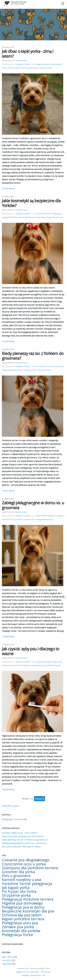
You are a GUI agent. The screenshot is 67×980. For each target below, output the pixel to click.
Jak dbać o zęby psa (54, 665)
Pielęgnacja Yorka (17, 935)
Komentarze (36, 975)
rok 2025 (6, 960)
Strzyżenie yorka (29, 519)
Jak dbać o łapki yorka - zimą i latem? (28, 54)
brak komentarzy (21, 61)
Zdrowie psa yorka (46, 68)
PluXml (25, 972)
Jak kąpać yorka (16, 888)
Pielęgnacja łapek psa (43, 64)
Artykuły (25, 975)
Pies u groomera (17, 519)
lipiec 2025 (7, 957)
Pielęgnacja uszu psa (20, 923)
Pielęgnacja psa (57, 214)
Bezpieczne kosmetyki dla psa (36, 217)
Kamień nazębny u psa (39, 665)
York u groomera (42, 366)
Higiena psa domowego (22, 903)
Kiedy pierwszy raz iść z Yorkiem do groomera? (33, 356)
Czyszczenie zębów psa (44, 662)
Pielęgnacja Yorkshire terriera (12, 370)
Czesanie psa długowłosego (26, 860)
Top (44, 975)
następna (39, 799)
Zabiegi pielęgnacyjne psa (45, 519)
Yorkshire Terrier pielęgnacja (20, 665)
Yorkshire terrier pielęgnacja (46, 516)
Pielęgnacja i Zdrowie (23, 64)
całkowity (7, 964)
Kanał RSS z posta (10, 806)
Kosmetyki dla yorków (43, 214)
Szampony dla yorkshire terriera (13, 217)
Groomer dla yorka (18, 872)
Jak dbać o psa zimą (15, 68)
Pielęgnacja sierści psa (55, 217)
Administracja (46, 972)
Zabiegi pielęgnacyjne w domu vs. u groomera (33, 505)
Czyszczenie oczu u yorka (24, 864)
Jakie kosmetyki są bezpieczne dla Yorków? (31, 203)
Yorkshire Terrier (19, 2)
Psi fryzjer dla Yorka (44, 370)
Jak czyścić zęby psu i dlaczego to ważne (31, 651)
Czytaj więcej (8, 188)
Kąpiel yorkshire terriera (23, 919)
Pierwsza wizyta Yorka (56, 366)
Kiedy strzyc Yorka (30, 370)
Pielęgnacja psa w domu (23, 907)
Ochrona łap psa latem (30, 68)
